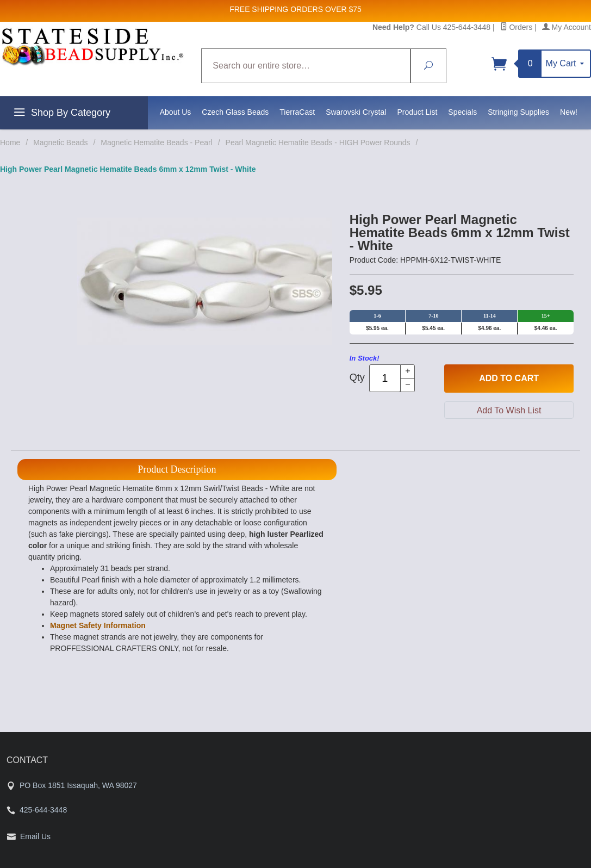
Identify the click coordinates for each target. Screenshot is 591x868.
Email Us (35, 836)
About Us (176, 112)
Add (509, 379)
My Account (567, 27)
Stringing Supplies (518, 112)
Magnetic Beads (60, 142)
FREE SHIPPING (259, 9)
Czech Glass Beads (235, 112)
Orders (517, 27)
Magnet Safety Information (98, 625)
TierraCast (297, 112)
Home (10, 142)
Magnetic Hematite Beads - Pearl (156, 142)
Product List (417, 112)
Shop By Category (61, 114)
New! (569, 112)
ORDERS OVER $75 (326, 9)
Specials (462, 112)
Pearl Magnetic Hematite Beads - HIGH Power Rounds (318, 142)
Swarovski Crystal (356, 112)
